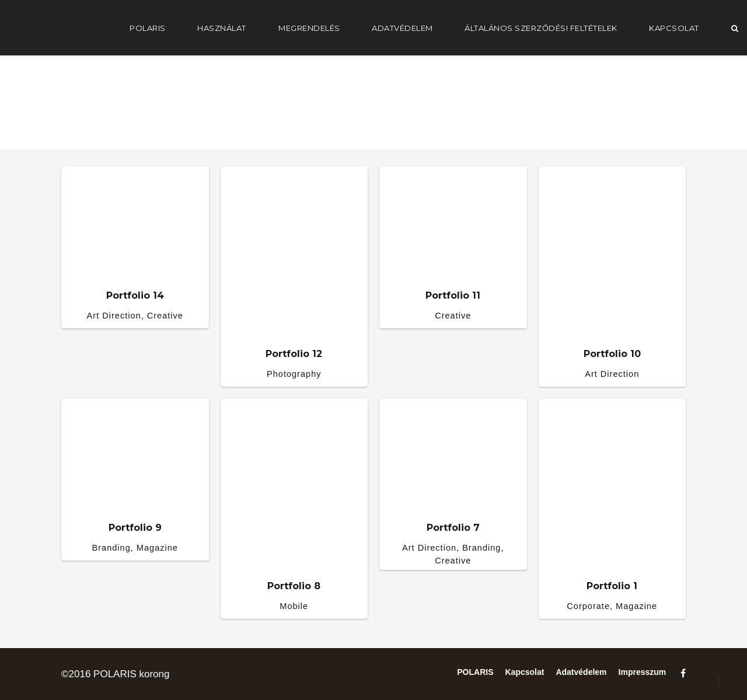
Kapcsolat (674, 28)
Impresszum (643, 672)
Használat (222, 28)
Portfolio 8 (294, 586)
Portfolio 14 (135, 295)
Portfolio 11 (453, 295)
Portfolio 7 (453, 528)
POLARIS (148, 28)
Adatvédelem (402, 28)
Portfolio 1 (612, 586)
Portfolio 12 (294, 354)
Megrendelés (309, 28)
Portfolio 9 (135, 528)
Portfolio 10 (612, 354)
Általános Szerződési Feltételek (541, 28)
